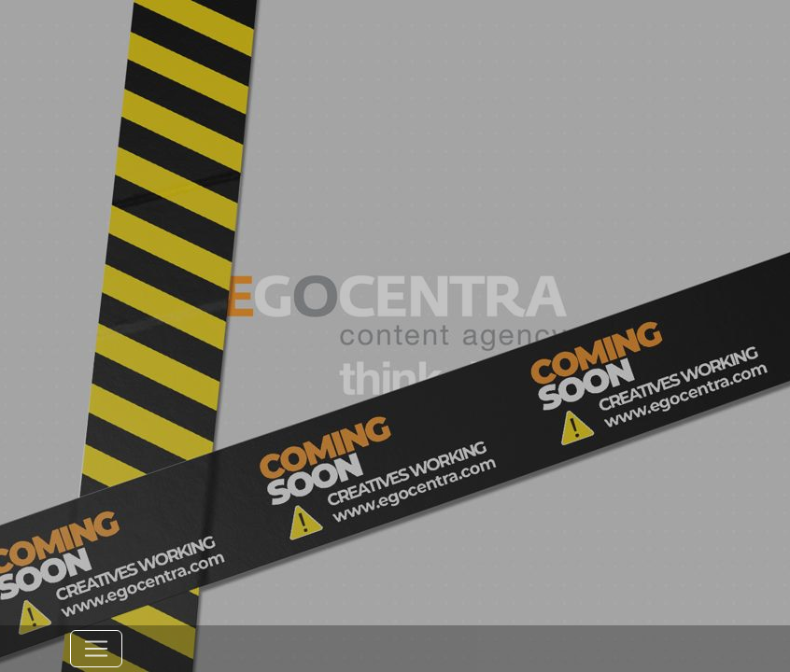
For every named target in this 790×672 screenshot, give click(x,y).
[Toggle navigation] (96, 649)
